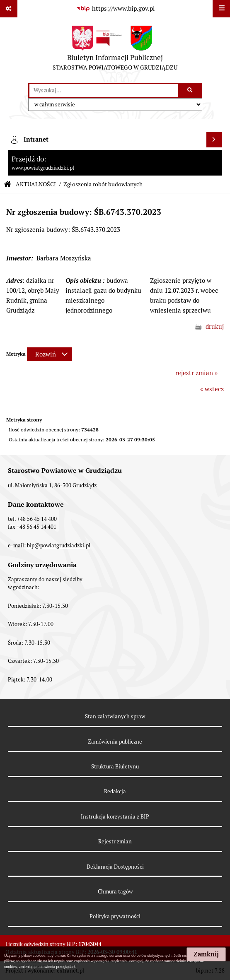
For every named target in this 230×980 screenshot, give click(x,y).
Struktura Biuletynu (115, 767)
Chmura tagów (115, 892)
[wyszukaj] (104, 91)
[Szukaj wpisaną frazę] (191, 91)
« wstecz (212, 389)
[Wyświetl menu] (221, 9)
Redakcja (115, 791)
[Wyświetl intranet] (214, 140)
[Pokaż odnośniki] (9, 9)
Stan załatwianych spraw (115, 716)
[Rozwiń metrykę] (50, 354)
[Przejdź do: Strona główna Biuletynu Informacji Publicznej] (7, 184)
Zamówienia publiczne (115, 742)
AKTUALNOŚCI (36, 184)
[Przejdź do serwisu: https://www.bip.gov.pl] (115, 9)
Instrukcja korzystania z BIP (115, 817)
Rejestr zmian (115, 842)
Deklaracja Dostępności (115, 867)
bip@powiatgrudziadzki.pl (59, 545)
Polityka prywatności (115, 916)
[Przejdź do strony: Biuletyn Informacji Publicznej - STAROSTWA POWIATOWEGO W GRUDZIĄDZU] (115, 50)
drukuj (215, 326)
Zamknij (206, 954)
